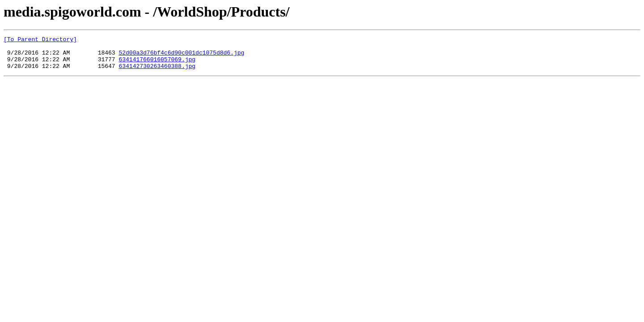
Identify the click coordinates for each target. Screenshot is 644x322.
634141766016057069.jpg (157, 64)
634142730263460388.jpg (157, 72)
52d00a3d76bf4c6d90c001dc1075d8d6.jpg (181, 56)
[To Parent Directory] (40, 40)
